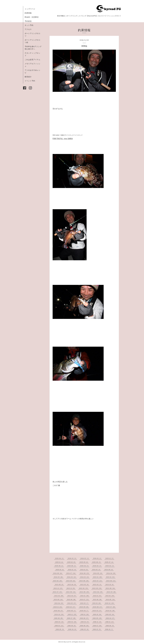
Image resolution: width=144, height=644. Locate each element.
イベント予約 (30, 81)
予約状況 (28, 21)
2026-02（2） (85, 558)
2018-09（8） (72, 626)
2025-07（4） (109, 562)
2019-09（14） (110, 614)
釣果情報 (28, 13)
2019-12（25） (72, 614)
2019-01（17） (85, 622)
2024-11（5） (84, 570)
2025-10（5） (72, 562)
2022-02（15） (59, 596)
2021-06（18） (98, 599)
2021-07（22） (85, 599)
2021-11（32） (98, 596)
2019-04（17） (110, 618)
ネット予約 (29, 25)
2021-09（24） (59, 599)
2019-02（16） (72, 622)
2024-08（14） (58, 573)
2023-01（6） (110, 584)
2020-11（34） (58, 607)
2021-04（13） (59, 603)
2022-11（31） (71, 588)
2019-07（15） (72, 618)
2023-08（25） (84, 581)
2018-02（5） (97, 629)
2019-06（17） (85, 618)
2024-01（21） (85, 577)
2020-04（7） (84, 611)
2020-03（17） (97, 611)
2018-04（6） (73, 629)
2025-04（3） (85, 566)
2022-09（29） (97, 588)
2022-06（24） (71, 592)
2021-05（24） (111, 599)
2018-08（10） (85, 626)
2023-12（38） (98, 577)
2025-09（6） (84, 562)
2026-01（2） (97, 558)
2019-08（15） (59, 618)
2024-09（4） (109, 570)
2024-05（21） (98, 573)
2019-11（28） (85, 614)
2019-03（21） (60, 622)
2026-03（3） (72, 558)
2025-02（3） (110, 566)
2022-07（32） (58, 592)
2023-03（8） (85, 584)
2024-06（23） (85, 573)
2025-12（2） (110, 558)
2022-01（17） (72, 596)
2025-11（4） (60, 562)
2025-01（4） (60, 570)
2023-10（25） (58, 581)
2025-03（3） (97, 566)
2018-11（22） (110, 622)
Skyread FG (67, 642)
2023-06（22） (111, 581)
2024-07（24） (71, 573)
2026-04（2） (60, 558)
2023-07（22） (98, 581)
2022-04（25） (98, 592)
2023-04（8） (72, 584)
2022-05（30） (85, 592)
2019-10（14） (97, 614)
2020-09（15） (84, 607)
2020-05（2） (72, 611)
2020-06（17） (59, 611)
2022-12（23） (58, 588)
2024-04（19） (111, 573)
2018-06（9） (110, 626)
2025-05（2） (72, 566)
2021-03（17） (72, 603)
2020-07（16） (111, 607)
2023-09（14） (71, 581)
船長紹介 (28, 77)
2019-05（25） (97, 618)
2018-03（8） (85, 629)
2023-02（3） (97, 584)
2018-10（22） (59, 626)
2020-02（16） (110, 611)
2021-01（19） (97, 603)
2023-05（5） (60, 584)
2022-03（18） (112, 592)
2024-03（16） (59, 577)
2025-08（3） (97, 562)
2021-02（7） (85, 603)
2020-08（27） (98, 607)
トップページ (30, 9)
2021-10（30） (110, 596)
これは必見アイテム (32, 60)
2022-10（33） (84, 588)
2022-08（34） (111, 588)
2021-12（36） (85, 596)
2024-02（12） (72, 577)
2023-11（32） (111, 577)
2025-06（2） (59, 566)
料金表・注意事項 (32, 17)
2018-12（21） (98, 622)
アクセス (28, 29)
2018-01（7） (109, 629)
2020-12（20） (110, 603)
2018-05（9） (60, 629)
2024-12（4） (72, 570)
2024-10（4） (97, 570)
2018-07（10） (98, 626)
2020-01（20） (59, 614)
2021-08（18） (72, 599)
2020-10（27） (71, 607)
